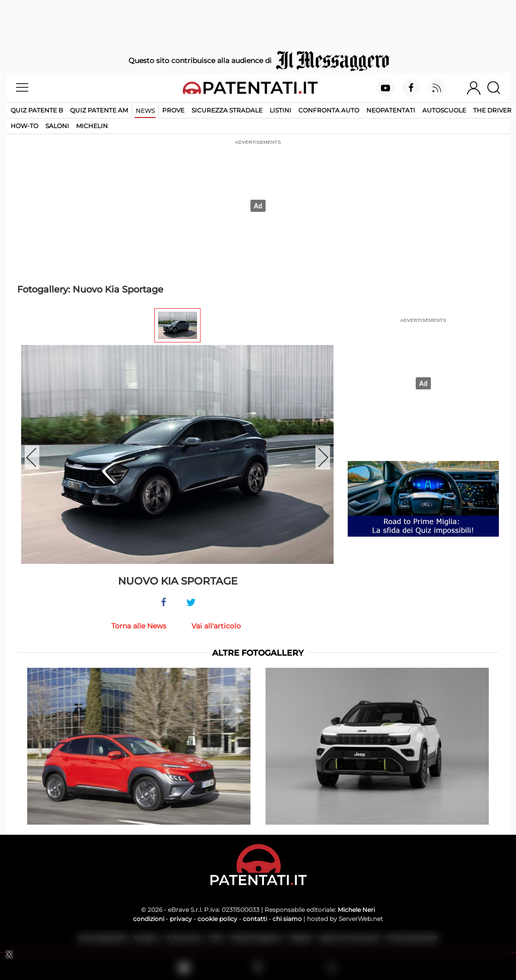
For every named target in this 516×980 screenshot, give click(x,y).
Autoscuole (444, 110)
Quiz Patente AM (99, 110)
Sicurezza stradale (227, 110)
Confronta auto (329, 110)
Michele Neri (356, 910)
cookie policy (217, 919)
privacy (181, 919)
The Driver (492, 110)
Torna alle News (139, 626)
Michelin (92, 126)
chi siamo (287, 919)
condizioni (149, 919)
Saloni (57, 126)
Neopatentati (391, 110)
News (145, 111)
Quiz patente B (37, 110)
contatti (255, 919)
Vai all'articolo (216, 626)
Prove (173, 110)
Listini (280, 110)
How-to (24, 126)
